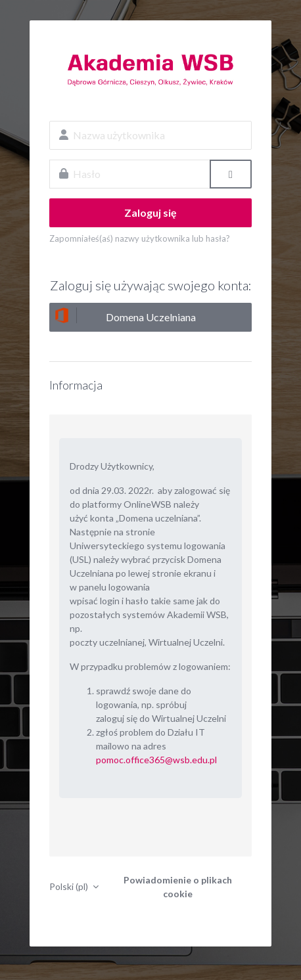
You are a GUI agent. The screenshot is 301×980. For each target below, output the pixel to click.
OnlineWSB (150, 70)
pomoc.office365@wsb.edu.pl (156, 760)
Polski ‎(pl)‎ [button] (70, 886)
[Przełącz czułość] (231, 174)
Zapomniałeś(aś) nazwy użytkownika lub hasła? (140, 238)
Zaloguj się (150, 212)
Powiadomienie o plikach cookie (178, 887)
